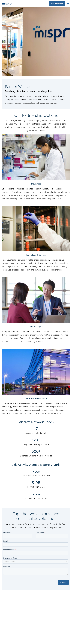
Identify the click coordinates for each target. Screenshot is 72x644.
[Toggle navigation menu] (68, 4)
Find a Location (57, 3)
